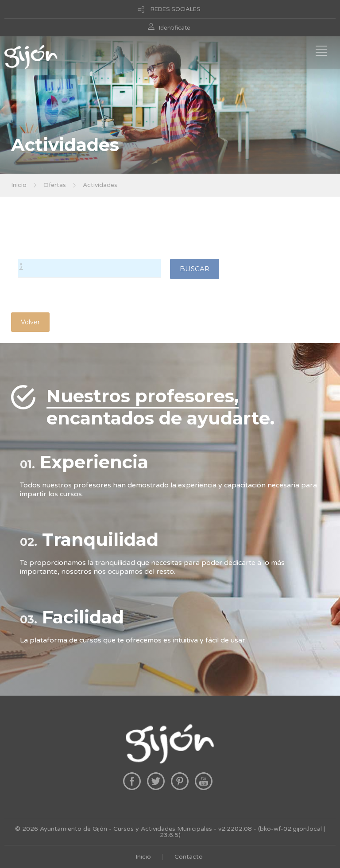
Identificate (175, 28)
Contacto (189, 857)
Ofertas (55, 185)
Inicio (19, 185)
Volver (30, 322)
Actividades (100, 185)
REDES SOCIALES (176, 9)
